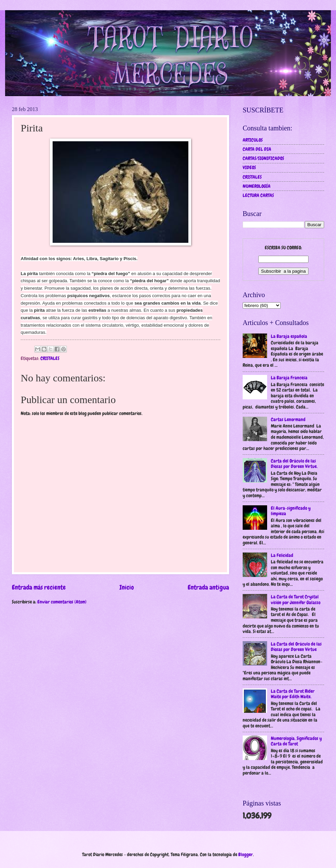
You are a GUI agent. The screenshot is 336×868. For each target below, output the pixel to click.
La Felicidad (282, 555)
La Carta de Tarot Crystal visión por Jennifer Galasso (296, 600)
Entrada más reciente (39, 587)
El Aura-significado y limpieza (291, 511)
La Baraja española (289, 336)
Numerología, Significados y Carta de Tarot (296, 741)
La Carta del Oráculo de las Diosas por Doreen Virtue (296, 647)
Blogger (246, 854)
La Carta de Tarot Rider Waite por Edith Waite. (293, 694)
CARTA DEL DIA (257, 149)
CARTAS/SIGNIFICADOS (263, 158)
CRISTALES (50, 358)
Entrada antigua (208, 587)
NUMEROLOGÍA (257, 186)
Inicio (127, 587)
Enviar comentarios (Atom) (62, 602)
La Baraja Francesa (289, 378)
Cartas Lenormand (288, 419)
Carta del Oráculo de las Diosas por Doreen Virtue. (294, 464)
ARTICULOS (253, 140)
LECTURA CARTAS (258, 195)
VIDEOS (249, 167)
